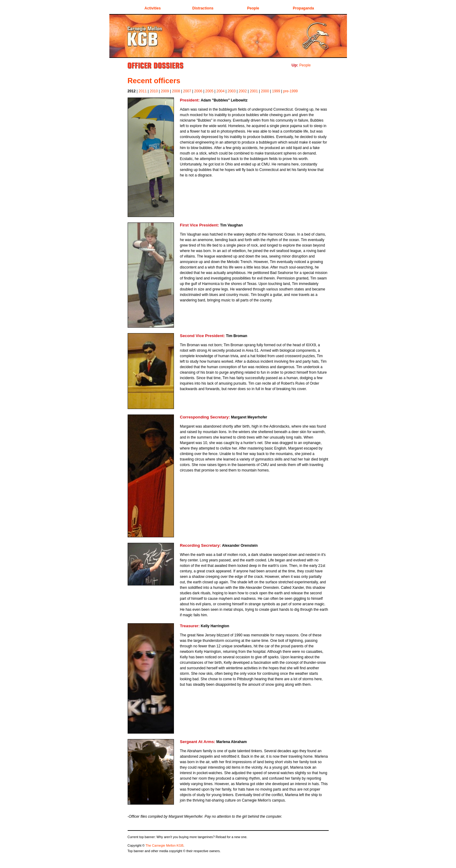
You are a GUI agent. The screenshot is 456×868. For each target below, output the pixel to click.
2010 (154, 91)
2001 (254, 91)
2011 (143, 91)
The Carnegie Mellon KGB (164, 845)
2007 (187, 91)
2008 (176, 91)
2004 (221, 91)
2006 (198, 91)
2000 (265, 91)
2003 (232, 91)
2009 (165, 91)
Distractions (203, 8)
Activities (152, 8)
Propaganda (303, 8)
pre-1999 (291, 91)
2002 (243, 91)
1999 (276, 91)
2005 (209, 91)
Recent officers (154, 81)
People (253, 8)
